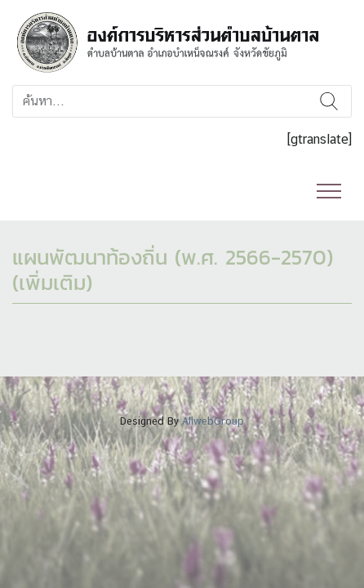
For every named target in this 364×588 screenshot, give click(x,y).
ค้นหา (328, 101)
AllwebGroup (213, 421)
